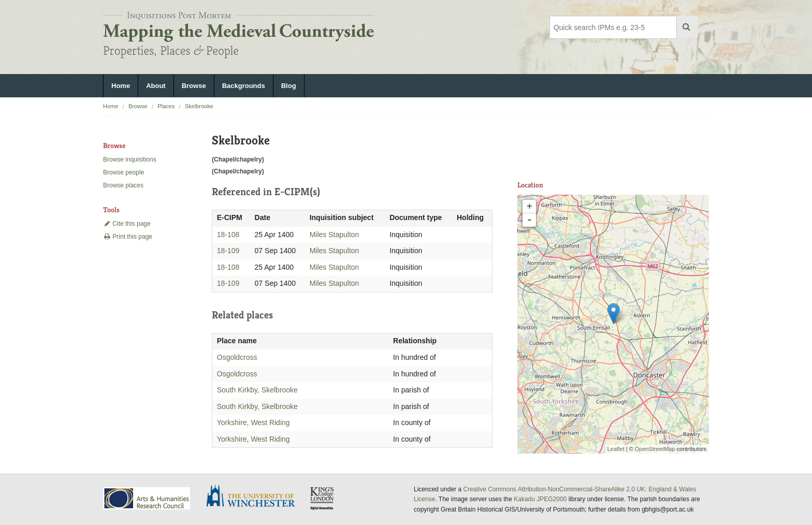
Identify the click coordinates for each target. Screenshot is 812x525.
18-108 (228, 235)
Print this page (128, 237)
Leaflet (616, 449)
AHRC (147, 498)
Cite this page (127, 224)
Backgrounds (244, 86)
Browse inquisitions (130, 159)
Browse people (124, 172)
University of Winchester (255, 497)
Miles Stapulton (335, 235)
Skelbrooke (199, 106)
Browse (194, 86)
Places (166, 106)
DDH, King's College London (323, 498)
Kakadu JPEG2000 (540, 499)
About (156, 86)
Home (121, 86)
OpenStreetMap (655, 449)
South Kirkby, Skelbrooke (257, 390)
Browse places (123, 185)
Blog (289, 86)
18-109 (228, 251)
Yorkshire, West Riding (253, 422)
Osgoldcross (237, 357)
